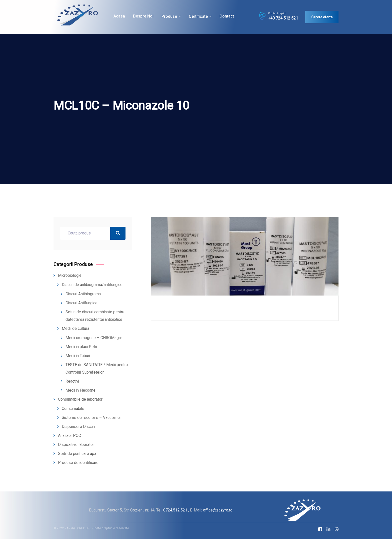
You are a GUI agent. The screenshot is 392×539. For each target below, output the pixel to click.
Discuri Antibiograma (83, 294)
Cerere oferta (322, 17)
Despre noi (143, 16)
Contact (227, 16)
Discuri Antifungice (81, 303)
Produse (169, 16)
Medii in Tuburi (78, 356)
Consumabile (73, 409)
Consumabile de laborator (80, 399)
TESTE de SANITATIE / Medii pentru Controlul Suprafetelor (97, 369)
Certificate (198, 16)
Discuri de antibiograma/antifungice (92, 285)
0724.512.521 (175, 510)
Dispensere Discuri (78, 427)
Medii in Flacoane (80, 390)
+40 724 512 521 (283, 18)
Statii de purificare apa (77, 454)
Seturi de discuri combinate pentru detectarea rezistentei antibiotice (95, 316)
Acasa (119, 16)
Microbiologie (70, 276)
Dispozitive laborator (76, 445)
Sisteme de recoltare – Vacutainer (91, 418)
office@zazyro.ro (218, 510)
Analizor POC (69, 436)
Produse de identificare (78, 463)
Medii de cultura (75, 329)
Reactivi (72, 381)
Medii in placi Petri (81, 347)
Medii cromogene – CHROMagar (94, 338)
